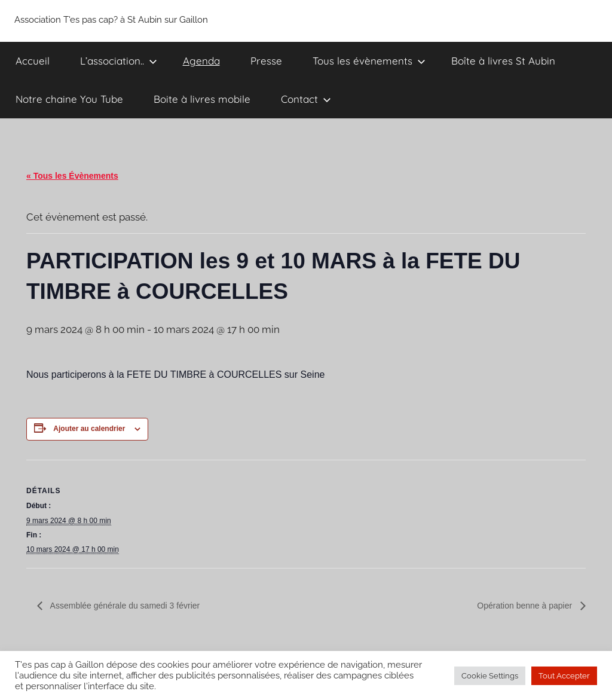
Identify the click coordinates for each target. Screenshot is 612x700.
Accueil (33, 61)
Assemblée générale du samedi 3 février (124, 606)
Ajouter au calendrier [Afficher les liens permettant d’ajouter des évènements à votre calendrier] (89, 429)
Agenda (201, 61)
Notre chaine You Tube (69, 99)
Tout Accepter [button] (564, 676)
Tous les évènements (369, 61)
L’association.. (119, 61)
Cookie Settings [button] (490, 676)
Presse (266, 61)
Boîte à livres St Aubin (503, 61)
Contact (306, 99)
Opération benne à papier (526, 606)
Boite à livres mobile (202, 99)
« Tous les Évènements (72, 176)
